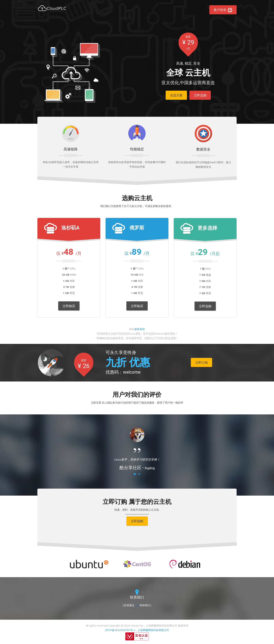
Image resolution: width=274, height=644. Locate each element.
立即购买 (69, 306)
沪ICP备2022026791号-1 (120, 630)
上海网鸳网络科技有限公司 (153, 630)
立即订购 (201, 362)
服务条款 (140, 329)
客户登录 (223, 10)
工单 (137, 605)
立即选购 (200, 95)
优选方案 (176, 95)
